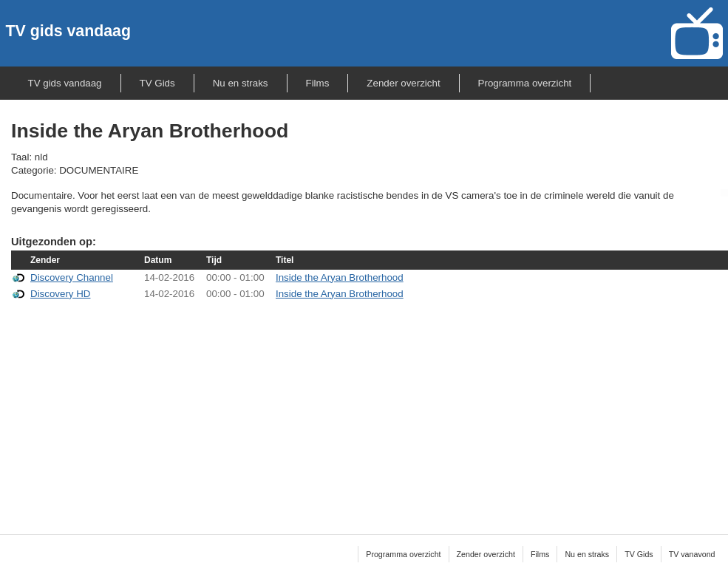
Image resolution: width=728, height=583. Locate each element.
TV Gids (157, 83)
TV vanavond (692, 554)
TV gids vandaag (68, 31)
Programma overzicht (525, 83)
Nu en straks (241, 83)
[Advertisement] (370, 408)
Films (318, 83)
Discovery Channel (72, 277)
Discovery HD (60, 294)
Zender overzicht (403, 83)
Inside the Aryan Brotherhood (340, 277)
